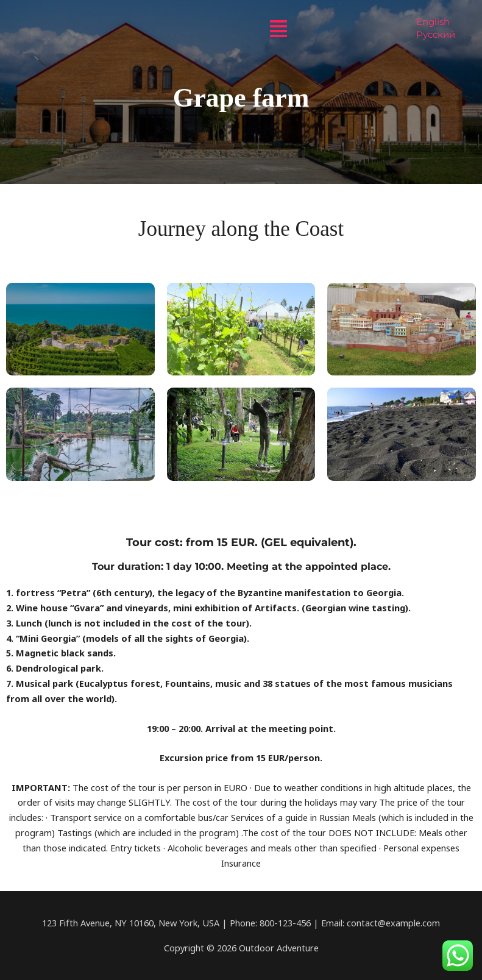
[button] (278, 29)
